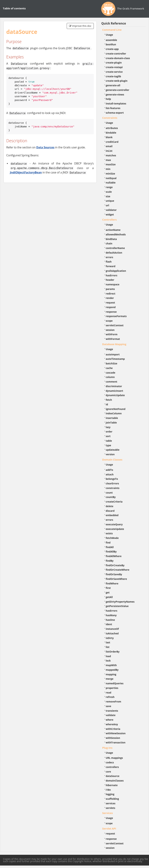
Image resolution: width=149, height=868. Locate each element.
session (110, 330)
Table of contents (14, 8)
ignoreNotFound (116, 409)
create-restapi (114, 67)
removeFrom (114, 702)
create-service (114, 72)
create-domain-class (118, 58)
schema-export (115, 113)
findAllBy (111, 552)
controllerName (115, 248)
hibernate (112, 785)
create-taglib (113, 76)
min (108, 169)
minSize (111, 174)
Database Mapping (114, 344)
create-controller (116, 54)
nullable (111, 183)
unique (110, 201)
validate (111, 715)
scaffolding (112, 799)
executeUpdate (115, 529)
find (108, 543)
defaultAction (114, 253)
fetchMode (112, 538)
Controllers (110, 220)
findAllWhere (114, 556)
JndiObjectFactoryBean (26, 172)
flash (109, 262)
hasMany (111, 615)
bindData (111, 239)
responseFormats (116, 316)
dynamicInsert (114, 391)
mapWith (111, 665)
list (108, 647)
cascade (111, 373)
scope (109, 321)
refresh (110, 697)
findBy (110, 561)
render (110, 298)
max (108, 160)
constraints (113, 488)
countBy (111, 497)
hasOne (110, 620)
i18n (108, 790)
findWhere (112, 583)
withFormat (113, 339)
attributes (112, 128)
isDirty (110, 638)
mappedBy (112, 670)
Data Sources (45, 147)
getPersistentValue (117, 606)
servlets (111, 808)
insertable (112, 418)
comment (112, 382)
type (108, 445)
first (108, 588)
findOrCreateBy (115, 565)
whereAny (112, 724)
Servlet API (109, 828)
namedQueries (115, 683)
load (108, 656)
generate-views (115, 94)
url (108, 205)
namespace (113, 284)
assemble (111, 40)
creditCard (112, 142)
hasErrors (112, 275)
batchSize (112, 363)
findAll (110, 547)
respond (111, 307)
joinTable (111, 423)
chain (109, 243)
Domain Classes (112, 459)
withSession (113, 738)
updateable (113, 450)
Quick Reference (114, 23)
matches (111, 155)
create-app (112, 49)
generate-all (113, 85)
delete (110, 506)
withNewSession (116, 733)
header (110, 280)
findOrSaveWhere (116, 579)
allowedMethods (116, 234)
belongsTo (112, 479)
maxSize (111, 164)
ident (109, 624)
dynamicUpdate (115, 395)
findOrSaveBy (114, 574)
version (110, 454)
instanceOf (112, 629)
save (109, 706)
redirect (111, 294)
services (111, 803)
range (109, 187)
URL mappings (114, 758)
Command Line (112, 30)
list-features (113, 108)
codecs (110, 762)
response (111, 312)
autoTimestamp (115, 359)
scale (109, 192)
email (109, 146)
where (110, 720)
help (108, 99)
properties (112, 688)
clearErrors (112, 483)
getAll (109, 597)
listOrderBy (113, 652)
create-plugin (114, 63)
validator (111, 210)
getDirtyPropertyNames (120, 602)
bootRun (111, 44)
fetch (109, 400)
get (108, 592)
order (109, 432)
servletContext (115, 325)
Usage (109, 35)
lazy (108, 427)
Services (108, 813)
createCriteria (114, 502)
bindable (111, 133)
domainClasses (115, 781)
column (110, 377)
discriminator (114, 386)
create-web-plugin (117, 81)
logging (110, 794)
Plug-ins (107, 748)
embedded (112, 515)
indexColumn (114, 413)
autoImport (113, 354)
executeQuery (114, 524)
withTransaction (116, 742)
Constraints (110, 118)
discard (110, 511)
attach (110, 474)
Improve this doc (80, 26)
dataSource (113, 776)
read (109, 693)
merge (110, 679)
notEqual (111, 178)
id (107, 404)
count (109, 493)
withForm (112, 334)
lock (108, 661)
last (108, 642)
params (110, 289)
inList (109, 151)
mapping (111, 674)
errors (110, 257)
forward (111, 266)
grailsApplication (116, 271)
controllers (112, 767)
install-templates (116, 103)
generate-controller (118, 90)
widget (110, 214)
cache (109, 368)
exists (109, 533)
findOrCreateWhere (118, 570)
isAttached (112, 633)
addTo (110, 470)
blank (109, 137)
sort (108, 436)
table (109, 441)
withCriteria (113, 729)
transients (112, 711)
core (108, 772)
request (110, 303)
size (108, 196)
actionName (113, 230)
